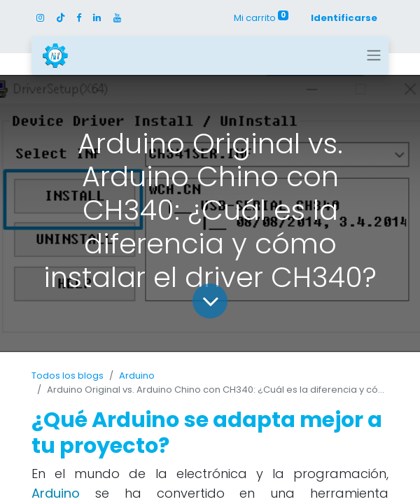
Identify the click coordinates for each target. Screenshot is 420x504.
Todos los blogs (68, 376)
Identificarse (344, 18)
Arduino (137, 376)
